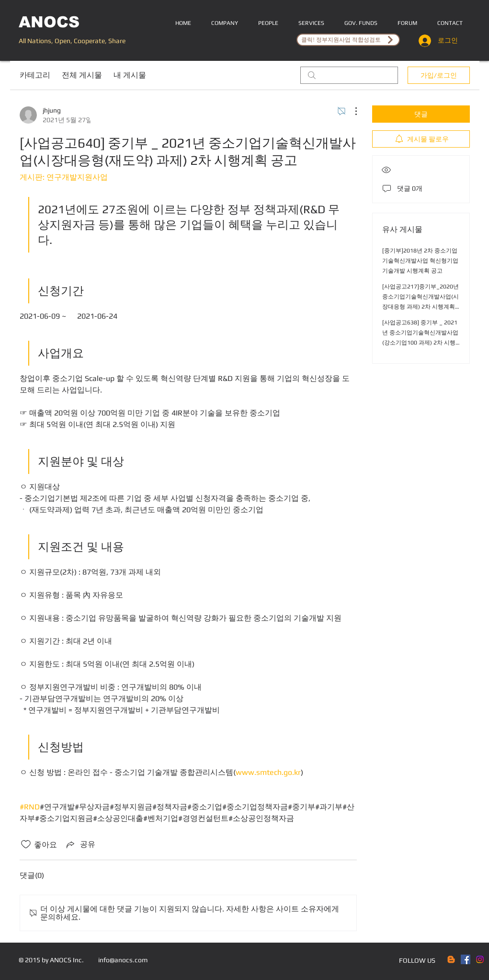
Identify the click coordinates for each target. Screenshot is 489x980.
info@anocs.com (123, 960)
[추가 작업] (351, 111)
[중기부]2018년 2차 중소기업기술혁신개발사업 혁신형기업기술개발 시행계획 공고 (420, 261)
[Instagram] (480, 959)
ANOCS (49, 22)
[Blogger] (451, 959)
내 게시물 (130, 75)
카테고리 (35, 75)
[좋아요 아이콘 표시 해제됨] (26, 844)
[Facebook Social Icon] (466, 959)
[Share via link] (80, 844)
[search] (349, 75)
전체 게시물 (82, 75)
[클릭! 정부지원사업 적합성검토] (348, 40)
